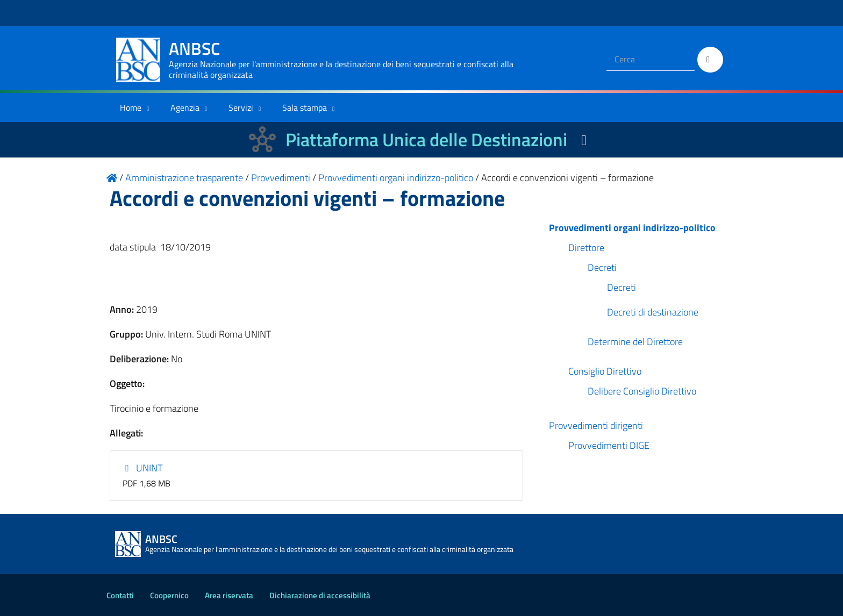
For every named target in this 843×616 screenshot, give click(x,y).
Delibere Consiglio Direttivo (642, 391)
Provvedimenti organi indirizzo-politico (632, 228)
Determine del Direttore (635, 342)
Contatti (120, 595)
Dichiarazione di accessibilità (320, 595)
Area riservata (229, 595)
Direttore (586, 248)
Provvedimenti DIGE (609, 445)
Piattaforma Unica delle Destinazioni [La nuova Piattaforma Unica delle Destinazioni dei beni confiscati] (426, 139)
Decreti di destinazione (653, 312)
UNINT (143, 468)
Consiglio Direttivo (605, 371)
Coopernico (169, 595)
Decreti (602, 267)
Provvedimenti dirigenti (596, 425)
